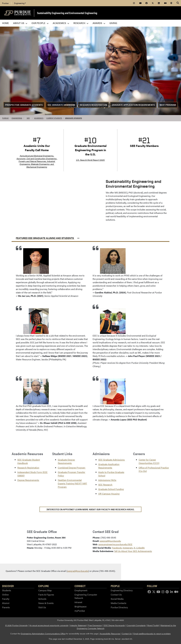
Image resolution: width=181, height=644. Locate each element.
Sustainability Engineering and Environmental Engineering (67, 13)
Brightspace (80, 606)
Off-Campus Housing (109, 494)
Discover (8, 586)
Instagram (128, 548)
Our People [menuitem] (40, 23)
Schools (42, 599)
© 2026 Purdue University (16, 625)
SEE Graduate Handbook (61, 105)
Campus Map (45, 590)
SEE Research (105, 485)
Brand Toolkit (153, 625)
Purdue (5, 3)
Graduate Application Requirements (133, 105)
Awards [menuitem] (99, 23)
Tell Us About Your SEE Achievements (133, 551)
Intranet (78, 602)
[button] (90, 237)
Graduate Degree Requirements (66, 461)
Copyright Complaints (136, 625)
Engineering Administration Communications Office (43, 634)
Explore (44, 586)
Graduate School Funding (111, 489)
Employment (81, 590)
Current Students (54, 118)
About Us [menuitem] (20, 23)
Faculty (6, 599)
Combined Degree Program (72, 468)
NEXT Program (168, 105)
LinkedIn (140, 548)
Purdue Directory (119, 607)
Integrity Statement (78, 625)
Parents (6, 607)
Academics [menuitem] (61, 23)
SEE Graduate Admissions (111, 460)
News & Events (46, 603)
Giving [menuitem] (113, 23)
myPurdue (80, 611)
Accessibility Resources (110, 634)
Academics (39, 118)
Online (5, 595)
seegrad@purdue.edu (110, 541)
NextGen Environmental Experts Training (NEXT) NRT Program (72, 483)
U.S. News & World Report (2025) (90, 160)
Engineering (20, 3)
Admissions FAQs (107, 480)
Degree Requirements (28, 480)
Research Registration (93, 105)
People (115, 586)
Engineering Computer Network (86, 596)
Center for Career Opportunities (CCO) (149, 461)
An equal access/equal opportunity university (49, 625)
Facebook (117, 548)
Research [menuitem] (81, 23)
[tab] (90, 237)
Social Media (117, 599)
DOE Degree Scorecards (114, 625)
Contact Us (116, 595)
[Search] (178, 3)
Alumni (6, 603)
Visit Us (42, 607)
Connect (80, 586)
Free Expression (95, 625)
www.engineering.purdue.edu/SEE (115, 544)
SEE (28, 118)
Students (7, 590)
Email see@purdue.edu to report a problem (152, 634)
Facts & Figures (46, 595)
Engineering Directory (122, 590)
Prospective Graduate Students (24, 105)
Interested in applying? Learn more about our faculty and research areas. (90, 509)
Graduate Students (73, 118)
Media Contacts (118, 603)
